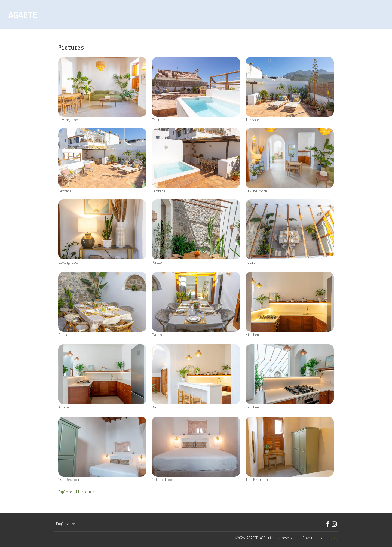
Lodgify (330, 536)
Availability (279, 15)
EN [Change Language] (332, 15)
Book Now (364, 15)
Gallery (210, 15)
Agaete (233, 15)
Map (251, 15)
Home (150, 15)
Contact (312, 15)
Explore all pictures (77, 490)
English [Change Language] (66, 522)
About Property (178, 15)
